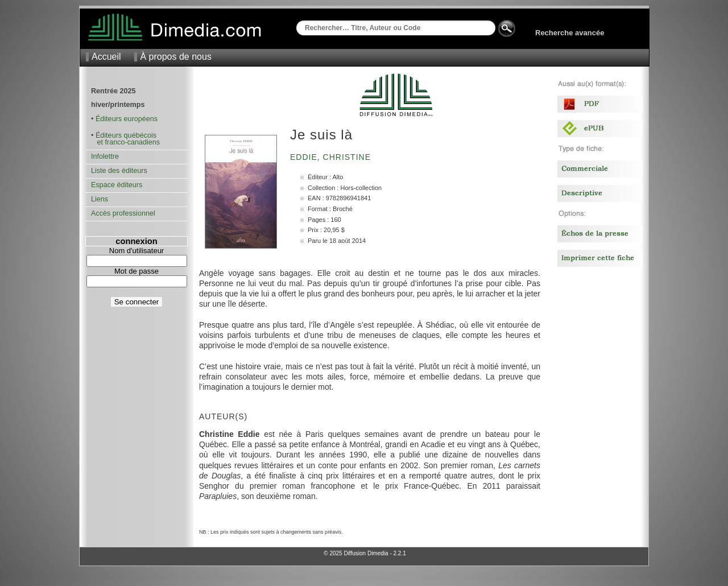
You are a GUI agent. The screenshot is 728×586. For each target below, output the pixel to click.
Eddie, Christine (332, 157)
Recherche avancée (570, 33)
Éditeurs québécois (126, 135)
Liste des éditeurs (119, 171)
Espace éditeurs (117, 185)
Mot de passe (136, 271)
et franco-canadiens (125, 142)
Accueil (106, 57)
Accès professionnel (123, 213)
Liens (100, 199)
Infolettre (105, 156)
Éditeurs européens (127, 119)
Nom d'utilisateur (136, 251)
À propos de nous (175, 57)
